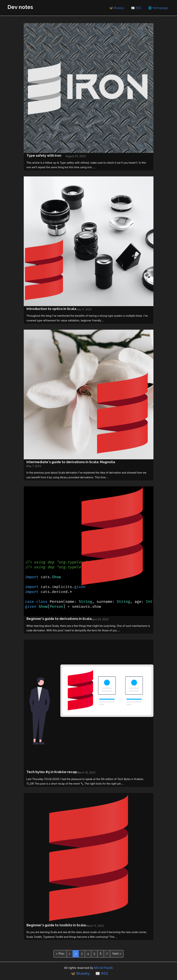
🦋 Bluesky (117, 8)
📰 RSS (136, 8)
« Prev (60, 954)
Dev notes (20, 7)
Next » (117, 954)
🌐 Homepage (158, 8)
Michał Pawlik (103, 968)
